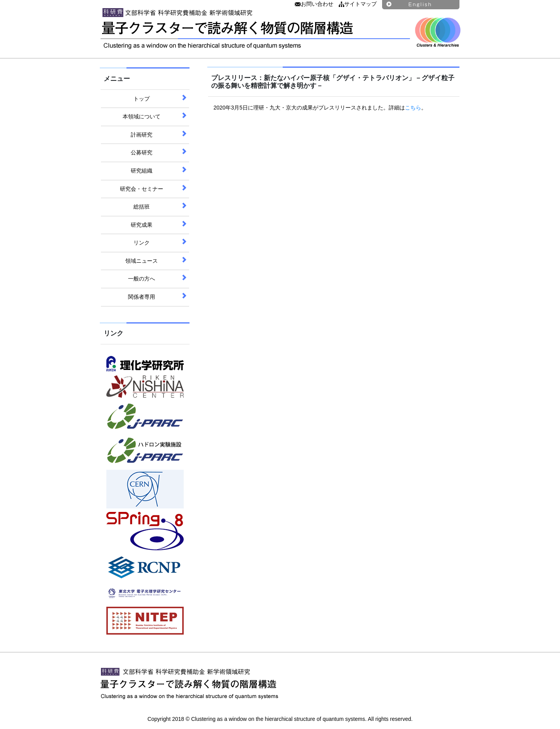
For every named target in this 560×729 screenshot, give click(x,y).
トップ (142, 99)
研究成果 (142, 225)
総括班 (142, 207)
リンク (142, 243)
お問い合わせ (314, 4)
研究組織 (142, 171)
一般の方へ (142, 279)
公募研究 (142, 152)
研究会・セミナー (142, 189)
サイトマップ (358, 4)
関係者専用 (142, 297)
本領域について (142, 116)
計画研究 (142, 135)
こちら (413, 108)
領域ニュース (142, 261)
